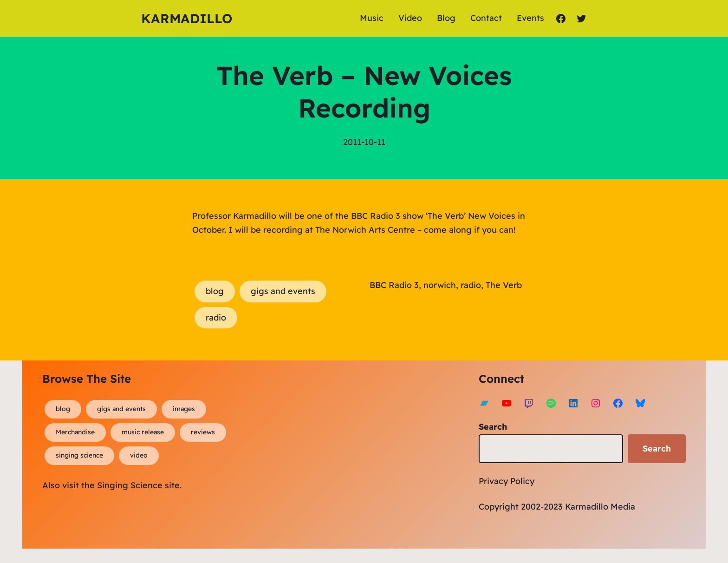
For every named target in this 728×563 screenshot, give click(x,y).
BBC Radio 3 (394, 285)
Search (493, 427)
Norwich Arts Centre (374, 230)
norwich (440, 285)
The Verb (504, 285)
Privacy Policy (507, 481)
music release (143, 432)
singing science (79, 455)
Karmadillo (187, 18)
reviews (203, 432)
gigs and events (283, 291)
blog (215, 291)
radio (216, 318)
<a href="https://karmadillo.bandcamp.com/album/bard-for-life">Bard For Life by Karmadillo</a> (342, 452)
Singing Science (130, 485)
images (184, 409)
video (139, 455)
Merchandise (75, 432)
